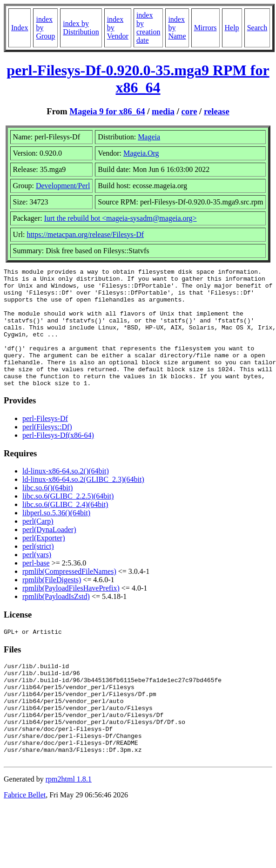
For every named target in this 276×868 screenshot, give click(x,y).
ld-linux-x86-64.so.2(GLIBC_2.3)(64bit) (83, 503)
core (189, 111)
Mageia (149, 137)
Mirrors (205, 28)
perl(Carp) (38, 545)
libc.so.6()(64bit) (47, 511)
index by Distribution (81, 28)
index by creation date (148, 28)
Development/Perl (63, 186)
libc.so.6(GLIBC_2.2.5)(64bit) (68, 520)
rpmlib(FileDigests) (52, 603)
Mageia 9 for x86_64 (107, 111)
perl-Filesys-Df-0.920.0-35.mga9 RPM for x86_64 (138, 79)
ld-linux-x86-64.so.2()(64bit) (66, 495)
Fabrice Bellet (25, 839)
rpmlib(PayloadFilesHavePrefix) (71, 612)
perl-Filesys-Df (45, 442)
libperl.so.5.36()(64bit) (56, 536)
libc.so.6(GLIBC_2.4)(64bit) (65, 528)
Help (232, 28)
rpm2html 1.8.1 (69, 824)
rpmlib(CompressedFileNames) (69, 595)
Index (20, 28)
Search (257, 28)
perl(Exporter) (44, 562)
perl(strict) (38, 570)
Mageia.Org (141, 153)
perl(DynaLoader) (49, 553)
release (217, 111)
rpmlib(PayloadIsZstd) (56, 620)
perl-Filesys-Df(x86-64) (58, 459)
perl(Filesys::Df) (47, 450)
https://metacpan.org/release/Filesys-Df (85, 234)
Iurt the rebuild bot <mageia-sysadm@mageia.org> (121, 218)
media (163, 111)
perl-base (36, 587)
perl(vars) (37, 578)
